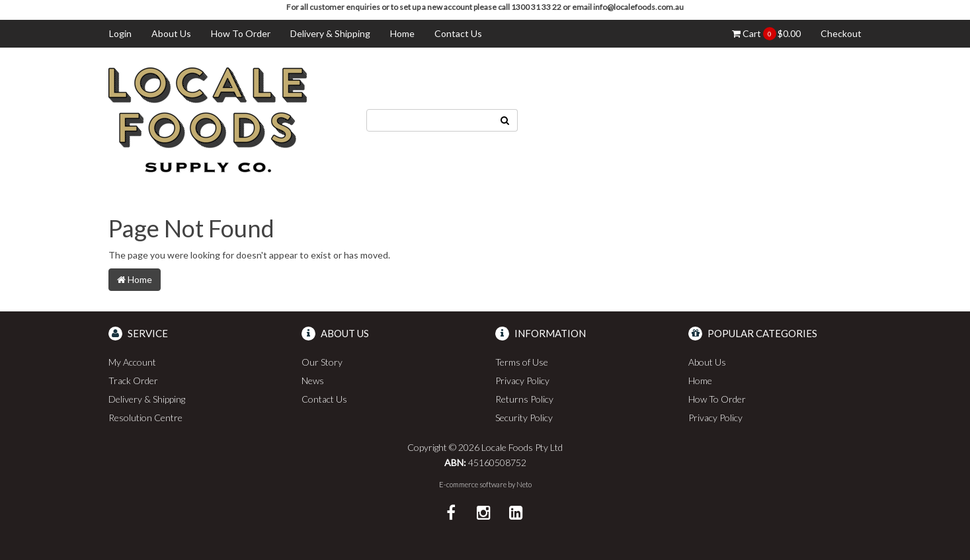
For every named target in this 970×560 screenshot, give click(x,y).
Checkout (841, 33)
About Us (171, 33)
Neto (524, 484)
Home (402, 33)
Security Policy (524, 418)
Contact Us (458, 33)
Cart (766, 34)
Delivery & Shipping (330, 33)
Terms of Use (522, 362)
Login (120, 33)
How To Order (241, 33)
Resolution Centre (145, 418)
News (313, 380)
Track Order (133, 380)
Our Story (322, 362)
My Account (132, 362)
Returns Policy (524, 399)
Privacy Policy (522, 380)
